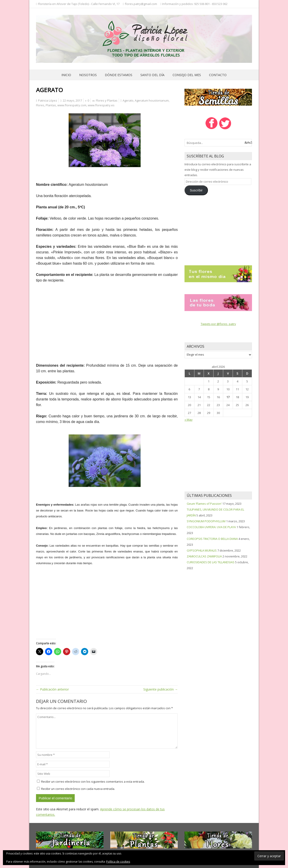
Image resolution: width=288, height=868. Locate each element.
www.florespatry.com (72, 105)
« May (189, 420)
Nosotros (88, 75)
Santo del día (152, 75)
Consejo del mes (187, 75)
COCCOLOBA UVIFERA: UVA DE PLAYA (211, 527)
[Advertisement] (107, 326)
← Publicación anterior (52, 689)
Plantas (51, 105)
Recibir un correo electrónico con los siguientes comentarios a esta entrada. (93, 782)
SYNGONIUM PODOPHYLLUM (206, 521)
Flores (40, 105)
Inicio (66, 75)
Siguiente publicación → (161, 689)
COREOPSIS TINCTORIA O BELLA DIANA (212, 539)
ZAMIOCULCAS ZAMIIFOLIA (204, 556)
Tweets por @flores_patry (218, 324)
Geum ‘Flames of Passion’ (204, 504)
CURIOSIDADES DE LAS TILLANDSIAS (211, 562)
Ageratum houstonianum (152, 100)
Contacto (218, 75)
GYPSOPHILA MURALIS (202, 550)
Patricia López (48, 100)
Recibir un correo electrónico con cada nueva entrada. (78, 789)
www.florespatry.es (101, 105)
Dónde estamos (119, 75)
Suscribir (196, 190)
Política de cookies (118, 862)
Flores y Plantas (107, 100)
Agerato (128, 100)
